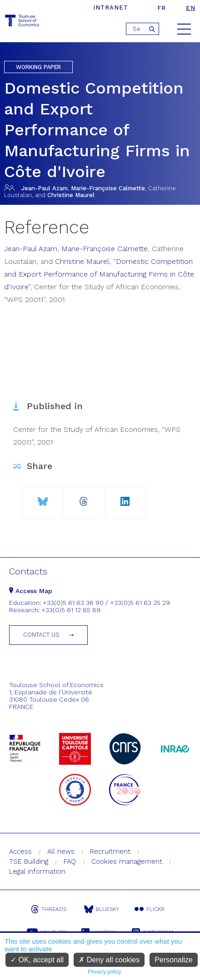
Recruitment (110, 851)
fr (162, 8)
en (191, 8)
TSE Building (29, 861)
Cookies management (127, 861)
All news (61, 851)
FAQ (70, 861)
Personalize (174, 960)
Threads (49, 909)
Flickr (150, 909)
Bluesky (102, 909)
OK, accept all (37, 960)
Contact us (41, 635)
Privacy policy (104, 972)
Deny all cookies (109, 960)
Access (20, 851)
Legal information (37, 871)
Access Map (31, 591)
